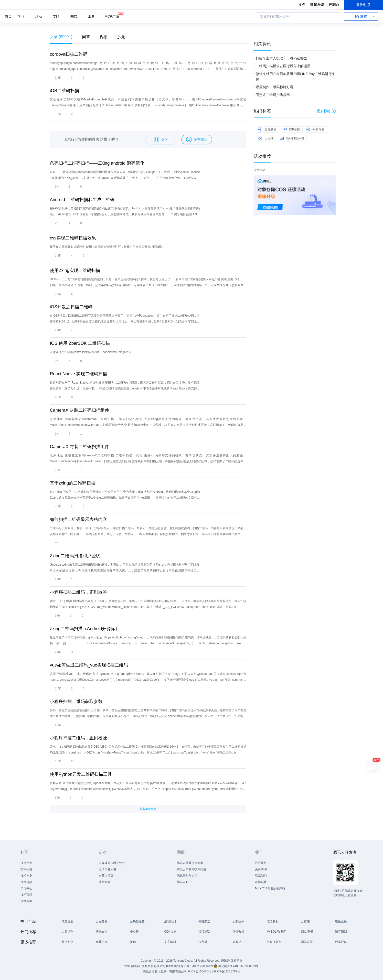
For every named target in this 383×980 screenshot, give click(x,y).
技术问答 (26, 869)
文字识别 (170, 942)
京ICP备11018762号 (227, 971)
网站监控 (307, 942)
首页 (8, 16)
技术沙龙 (26, 876)
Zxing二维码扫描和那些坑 (75, 556)
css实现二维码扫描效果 (73, 238)
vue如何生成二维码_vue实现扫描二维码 (89, 665)
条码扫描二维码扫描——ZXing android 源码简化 (97, 163)
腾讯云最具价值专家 (190, 863)
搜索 (334, 16)
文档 (302, 5)
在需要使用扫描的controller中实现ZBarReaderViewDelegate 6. (91, 352)
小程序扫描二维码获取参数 (76, 701)
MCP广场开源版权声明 (270, 888)
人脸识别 (67, 932)
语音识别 (341, 932)
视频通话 (204, 932)
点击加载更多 (148, 809)
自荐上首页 (106, 876)
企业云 (134, 932)
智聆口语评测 (292, 138)
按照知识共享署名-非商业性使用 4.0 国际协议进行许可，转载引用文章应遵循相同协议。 (107, 247)
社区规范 (261, 863)
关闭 (332, 180)
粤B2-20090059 (203, 966)
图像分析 (238, 932)
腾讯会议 (102, 932)
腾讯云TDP (184, 882)
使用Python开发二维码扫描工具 (81, 774)
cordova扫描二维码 (69, 54)
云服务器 (267, 129)
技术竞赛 (105, 882)
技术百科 (26, 895)
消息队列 (170, 921)
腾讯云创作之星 (187, 876)
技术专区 (26, 901)
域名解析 (273, 921)
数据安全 (67, 942)
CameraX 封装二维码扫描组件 (80, 410)
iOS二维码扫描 (64, 91)
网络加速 (204, 921)
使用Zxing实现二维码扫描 (75, 270)
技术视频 (26, 882)
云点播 (266, 138)
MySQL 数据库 (276, 932)
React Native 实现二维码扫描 (78, 374)
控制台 (334, 5)
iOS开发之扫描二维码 (71, 307)
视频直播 (341, 921)
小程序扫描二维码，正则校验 (78, 592)
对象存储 (315, 129)
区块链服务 (137, 921)
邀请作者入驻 (107, 869)
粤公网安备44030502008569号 (239, 966)
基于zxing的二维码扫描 (73, 483)
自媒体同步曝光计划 (112, 863)
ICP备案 (291, 129)
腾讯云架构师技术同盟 (191, 869)
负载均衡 (102, 942)
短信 (133, 942)
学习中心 (26, 888)
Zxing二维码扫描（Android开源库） (85, 629)
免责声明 (261, 869)
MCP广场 (112, 16)
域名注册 (67, 921)
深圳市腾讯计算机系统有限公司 (145, 966)
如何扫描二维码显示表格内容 (78, 519)
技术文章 (26, 863)
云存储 (305, 921)
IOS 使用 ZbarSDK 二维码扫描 (80, 343)
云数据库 (238, 921)
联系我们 (261, 876)
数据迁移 (341, 942)
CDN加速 (170, 932)
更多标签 (326, 111)
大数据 (237, 942)
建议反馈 (317, 5)
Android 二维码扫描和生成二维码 (82, 200)
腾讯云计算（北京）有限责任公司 (165, 971)
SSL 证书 (307, 932)
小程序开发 (274, 942)
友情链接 (261, 882)
